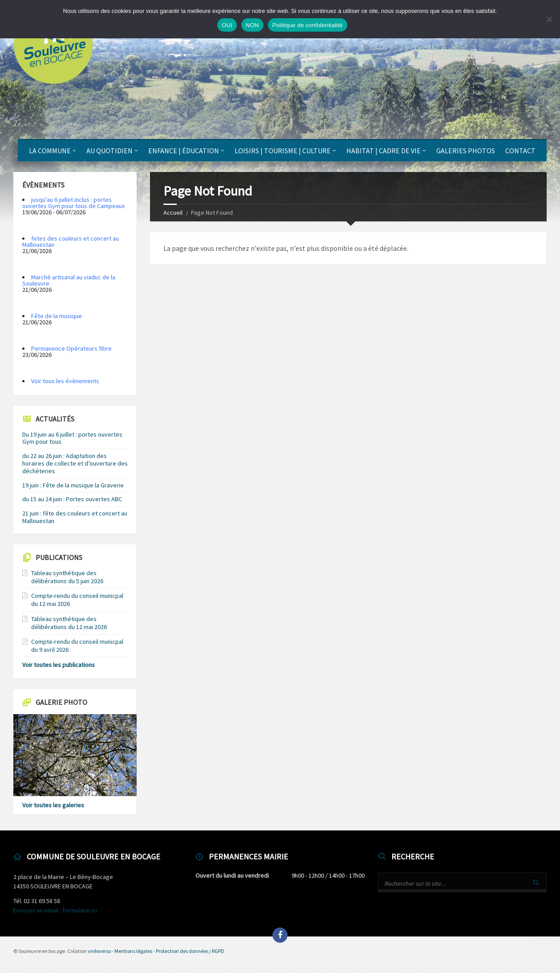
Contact (520, 151)
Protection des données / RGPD (190, 951)
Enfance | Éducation (184, 151)
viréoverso (99, 951)
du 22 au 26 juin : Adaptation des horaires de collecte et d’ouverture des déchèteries (75, 463)
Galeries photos (466, 151)
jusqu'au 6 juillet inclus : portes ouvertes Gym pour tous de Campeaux (73, 203)
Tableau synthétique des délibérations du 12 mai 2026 (69, 623)
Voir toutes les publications (59, 665)
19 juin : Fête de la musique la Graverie (73, 485)
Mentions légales (133, 951)
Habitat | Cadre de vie (383, 151)
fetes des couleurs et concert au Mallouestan (71, 241)
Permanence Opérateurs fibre (71, 348)
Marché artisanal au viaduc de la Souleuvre (69, 280)
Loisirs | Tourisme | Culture (283, 151)
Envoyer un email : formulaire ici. (56, 910)
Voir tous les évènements (65, 381)
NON (252, 25)
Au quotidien (110, 151)
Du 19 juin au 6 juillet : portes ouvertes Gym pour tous (72, 438)
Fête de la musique (57, 316)
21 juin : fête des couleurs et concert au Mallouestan (75, 517)
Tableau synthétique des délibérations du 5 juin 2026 (67, 577)
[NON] (549, 19)
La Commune (50, 151)
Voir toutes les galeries (53, 805)
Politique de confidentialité (308, 25)
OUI (227, 25)
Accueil (173, 213)
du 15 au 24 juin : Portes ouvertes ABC (72, 499)
